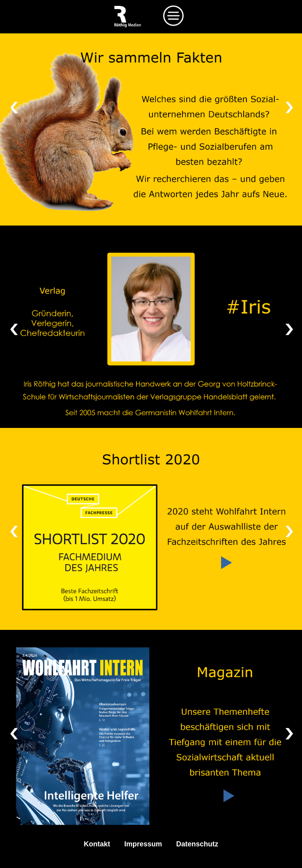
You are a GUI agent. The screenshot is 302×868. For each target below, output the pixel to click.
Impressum (143, 844)
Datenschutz (197, 844)
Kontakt (97, 844)
